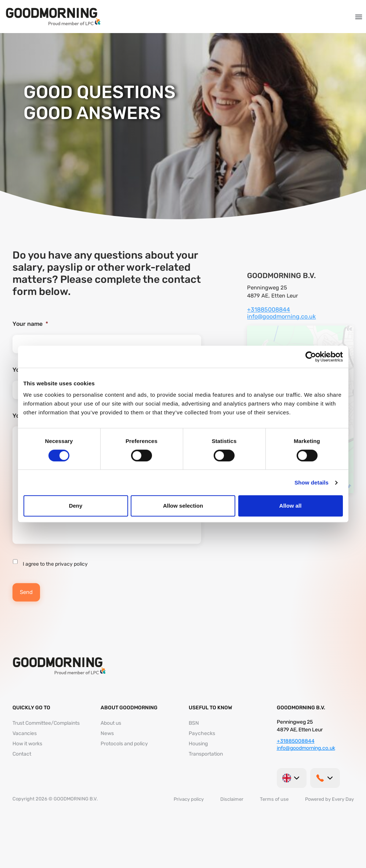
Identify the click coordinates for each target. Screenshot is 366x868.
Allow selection (183, 506)
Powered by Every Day (329, 799)
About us (111, 723)
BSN (194, 723)
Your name (30, 331)
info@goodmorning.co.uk (281, 324)
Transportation (206, 754)
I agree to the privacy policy (55, 572)
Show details (311, 482)
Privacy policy (189, 799)
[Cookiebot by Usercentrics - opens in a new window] (311, 357)
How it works (27, 744)
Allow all (291, 506)
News (107, 733)
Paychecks (202, 733)
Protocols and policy (124, 744)
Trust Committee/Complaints (46, 723)
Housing (198, 744)
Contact (22, 754)
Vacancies (25, 733)
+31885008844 (269, 317)
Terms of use (274, 799)
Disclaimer (232, 799)
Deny (76, 506)
